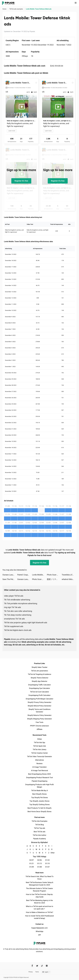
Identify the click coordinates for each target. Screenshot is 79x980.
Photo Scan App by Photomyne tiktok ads (54, 575)
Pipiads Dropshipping (39, 781)
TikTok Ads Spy (39, 742)
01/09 (32, 867)
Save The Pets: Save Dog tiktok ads (10, 579)
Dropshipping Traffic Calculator (39, 685)
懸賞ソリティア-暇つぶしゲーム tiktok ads (54, 579)
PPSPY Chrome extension (40, 726)
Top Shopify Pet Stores (39, 798)
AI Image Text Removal (40, 771)
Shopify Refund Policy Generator (40, 706)
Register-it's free (21, 181)
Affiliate (39, 729)
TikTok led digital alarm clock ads (18, 630)
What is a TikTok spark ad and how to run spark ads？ (40, 908)
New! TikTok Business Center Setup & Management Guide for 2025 (39, 884)
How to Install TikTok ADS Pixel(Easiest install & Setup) (40, 917)
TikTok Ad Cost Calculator (39, 692)
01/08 (40, 867)
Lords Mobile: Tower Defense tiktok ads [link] (39, 9)
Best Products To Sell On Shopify (40, 808)
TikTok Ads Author (40, 835)
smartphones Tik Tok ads (14, 619)
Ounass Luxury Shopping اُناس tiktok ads (10, 575)
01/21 (32, 863)
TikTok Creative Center (40, 753)
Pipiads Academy (39, 839)
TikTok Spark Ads (39, 746)
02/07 (32, 860)
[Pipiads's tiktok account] (42, 966)
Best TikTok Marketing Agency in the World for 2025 (39, 902)
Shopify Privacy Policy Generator (39, 702)
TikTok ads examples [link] (16, 9)
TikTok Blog (39, 825)
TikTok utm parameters (40, 671)
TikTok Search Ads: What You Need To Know (39, 878)
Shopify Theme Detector (39, 678)
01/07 (47, 867)
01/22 (47, 860)
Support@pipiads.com (39, 928)
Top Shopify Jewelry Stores (40, 801)
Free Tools (39, 722)
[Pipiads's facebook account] (32, 966)
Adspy (39, 739)
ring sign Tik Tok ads (12, 607)
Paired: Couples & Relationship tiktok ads (25, 575)
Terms (37, 972)
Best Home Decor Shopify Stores (39, 812)
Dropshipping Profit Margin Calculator (39, 699)
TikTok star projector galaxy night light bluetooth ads (26, 623)
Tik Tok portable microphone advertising (21, 603)
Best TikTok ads (39, 832)
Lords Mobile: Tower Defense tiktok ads (39, 575)
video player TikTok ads (14, 596)
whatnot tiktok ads (69, 579)
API (40, 935)
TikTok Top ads (39, 828)
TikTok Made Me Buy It (39, 791)
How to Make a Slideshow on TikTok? (39, 912)
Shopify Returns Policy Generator (39, 715)
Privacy (31, 972)
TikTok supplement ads (14, 626)
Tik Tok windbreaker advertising (17, 600)
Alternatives (40, 760)
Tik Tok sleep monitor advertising (18, 615)
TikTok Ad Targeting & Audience (39, 674)
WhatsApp (39, 931)
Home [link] (5, 9)
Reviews (40, 764)
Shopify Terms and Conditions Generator (39, 711)
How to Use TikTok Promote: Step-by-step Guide (39, 896)
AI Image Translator (39, 767)
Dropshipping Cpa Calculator (40, 688)
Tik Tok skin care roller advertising (18, 611)
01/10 (47, 863)
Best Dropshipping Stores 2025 (39, 774)
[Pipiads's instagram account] (47, 966)
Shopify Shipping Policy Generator (39, 719)
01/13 (40, 863)
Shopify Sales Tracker (40, 667)
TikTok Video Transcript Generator (39, 757)
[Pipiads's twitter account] (37, 966)
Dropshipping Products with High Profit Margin (39, 786)
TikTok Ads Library (39, 750)
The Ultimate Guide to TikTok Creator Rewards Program (39, 890)
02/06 (40, 860)
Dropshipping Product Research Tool (39, 778)
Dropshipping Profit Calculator (39, 695)
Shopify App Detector (40, 681)
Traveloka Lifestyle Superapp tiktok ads (69, 575)
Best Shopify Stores (39, 794)
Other (52, 853)
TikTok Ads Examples (40, 821)
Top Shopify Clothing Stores (39, 805)
